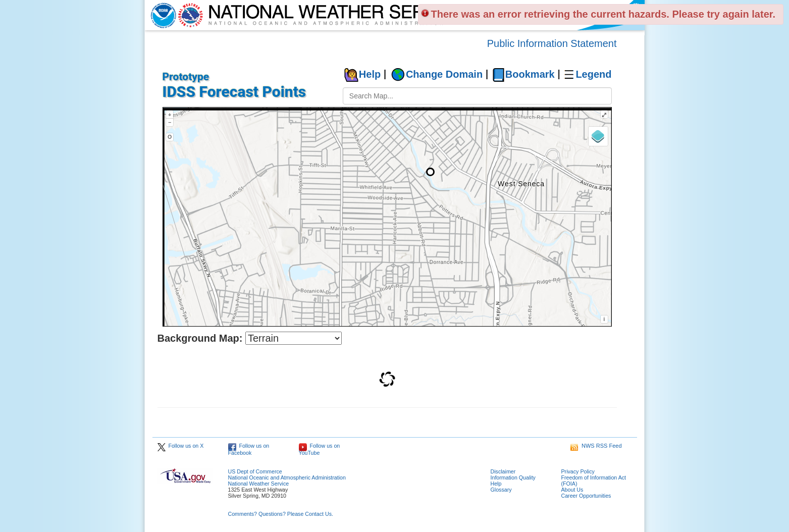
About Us (572, 490)
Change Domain (444, 74)
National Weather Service (259, 484)
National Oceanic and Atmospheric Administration (287, 477)
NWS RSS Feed (596, 446)
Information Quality (513, 477)
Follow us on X (181, 446)
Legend (593, 74)
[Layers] (598, 136)
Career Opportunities (586, 496)
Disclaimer (503, 471)
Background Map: (200, 338)
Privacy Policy (578, 471)
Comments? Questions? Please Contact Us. (281, 514)
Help (370, 74)
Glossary (501, 490)
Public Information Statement (552, 43)
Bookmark (530, 74)
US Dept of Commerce (255, 471)
